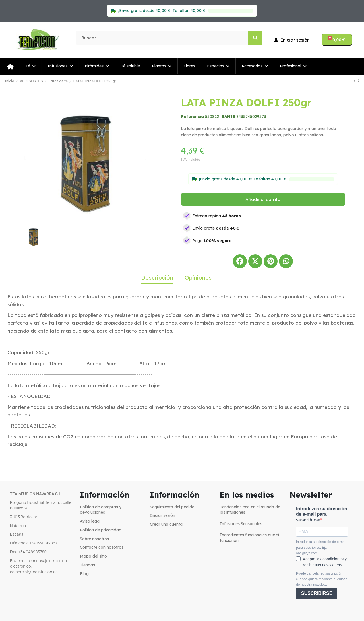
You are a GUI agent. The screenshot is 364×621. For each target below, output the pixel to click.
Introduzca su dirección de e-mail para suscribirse (322, 514)
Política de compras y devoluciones (101, 510)
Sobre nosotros (94, 539)
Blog (84, 574)
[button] (25, 158)
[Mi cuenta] (292, 40)
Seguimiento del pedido (172, 507)
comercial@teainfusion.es (34, 572)
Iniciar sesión (163, 515)
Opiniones (198, 278)
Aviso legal (90, 521)
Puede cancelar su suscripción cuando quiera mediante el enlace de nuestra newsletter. (322, 579)
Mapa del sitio (93, 556)
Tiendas (87, 565)
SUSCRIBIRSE (317, 593)
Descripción (157, 278)
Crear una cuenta (166, 524)
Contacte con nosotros (102, 547)
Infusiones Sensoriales (241, 524)
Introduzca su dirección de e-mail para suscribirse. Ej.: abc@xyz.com (321, 547)
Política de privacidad (101, 530)
